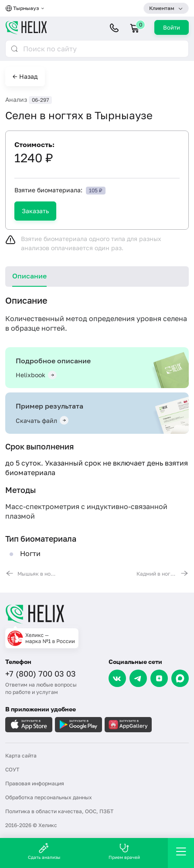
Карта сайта (21, 756)
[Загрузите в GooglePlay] (78, 725)
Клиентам (162, 8)
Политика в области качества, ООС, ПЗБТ (59, 811)
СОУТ (12, 769)
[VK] (117, 678)
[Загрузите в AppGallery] (128, 725)
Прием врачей (124, 851)
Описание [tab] (29, 276)
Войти (172, 27)
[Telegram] (138, 678)
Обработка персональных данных (49, 797)
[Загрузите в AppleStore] (29, 725)
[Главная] (97, 614)
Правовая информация (35, 783)
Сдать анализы (44, 851)
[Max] (180, 678)
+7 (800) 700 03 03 (41, 674)
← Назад (25, 76)
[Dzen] (159, 678)
